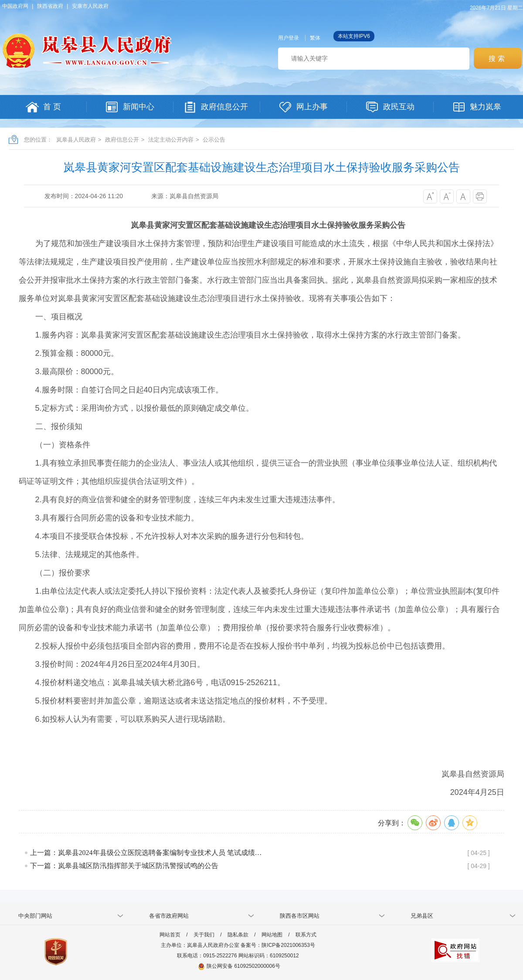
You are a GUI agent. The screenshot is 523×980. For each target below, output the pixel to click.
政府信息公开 (122, 140)
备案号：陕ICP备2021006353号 (278, 945)
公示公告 (214, 140)
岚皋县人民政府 (76, 140)
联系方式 (306, 935)
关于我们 (204, 935)
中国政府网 (15, 6)
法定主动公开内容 (171, 140)
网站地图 (272, 935)
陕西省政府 (50, 6)
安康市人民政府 (90, 6)
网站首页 (170, 935)
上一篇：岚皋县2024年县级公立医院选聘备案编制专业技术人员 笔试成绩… (146, 853)
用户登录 (289, 38)
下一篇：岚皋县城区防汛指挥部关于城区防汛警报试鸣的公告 (124, 866)
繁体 (315, 38)
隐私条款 (238, 935)
